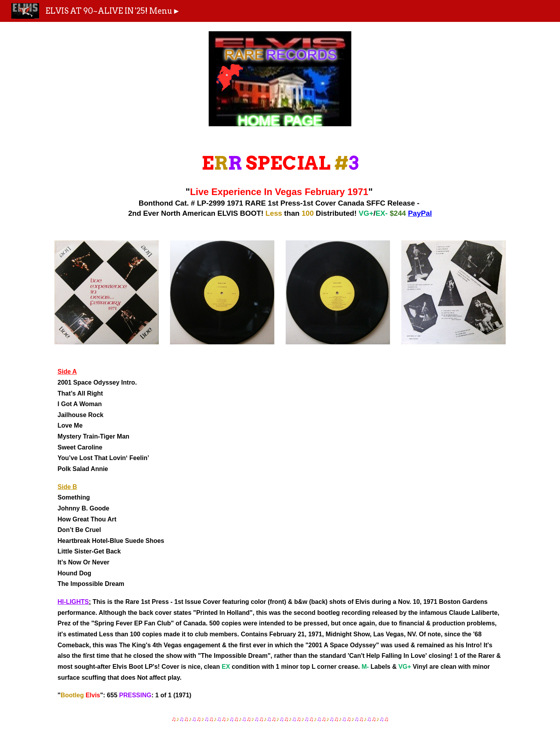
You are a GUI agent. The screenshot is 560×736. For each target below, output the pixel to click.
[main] (280, 183)
